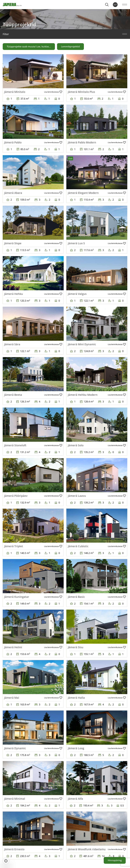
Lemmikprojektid (70, 46)
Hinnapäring (115, 860)
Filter (65, 34)
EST (115, 5)
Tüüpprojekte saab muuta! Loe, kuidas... (29, 46)
